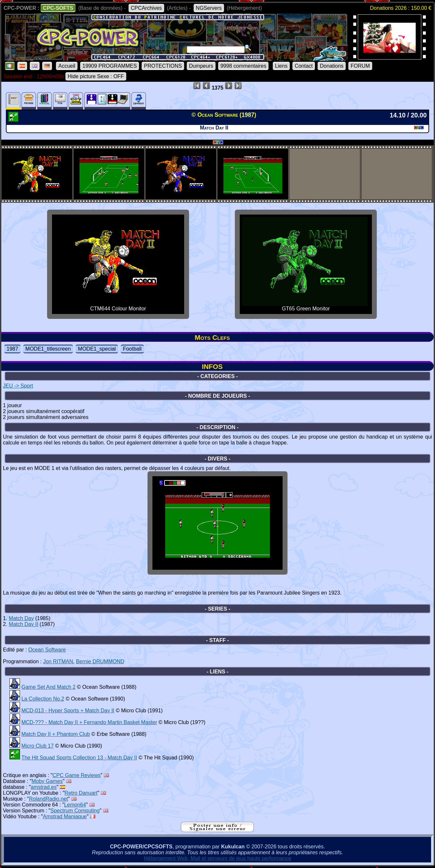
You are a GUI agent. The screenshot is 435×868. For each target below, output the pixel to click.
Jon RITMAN (58, 661)
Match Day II (24, 624)
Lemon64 (75, 805)
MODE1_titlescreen (48, 349)
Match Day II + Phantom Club (55, 734)
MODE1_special (97, 349)
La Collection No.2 (43, 699)
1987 (12, 349)
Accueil (67, 66)
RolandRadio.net (49, 799)
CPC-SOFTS (58, 8)
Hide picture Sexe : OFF (96, 76)
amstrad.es (44, 787)
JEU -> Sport (18, 386)
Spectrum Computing (75, 811)
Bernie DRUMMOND (100, 661)
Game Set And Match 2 (48, 687)
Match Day (21, 618)
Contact (304, 66)
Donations (332, 66)
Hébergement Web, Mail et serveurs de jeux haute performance (218, 858)
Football (132, 349)
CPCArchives (146, 8)
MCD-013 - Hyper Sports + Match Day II (68, 711)
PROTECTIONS (163, 66)
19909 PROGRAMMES (110, 66)
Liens (281, 66)
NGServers (209, 8)
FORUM (360, 66)
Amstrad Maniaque (65, 816)
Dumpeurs (201, 66)
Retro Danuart (81, 793)
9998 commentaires (244, 66)
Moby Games (47, 781)
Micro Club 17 (37, 746)
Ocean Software (47, 650)
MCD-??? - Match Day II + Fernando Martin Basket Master (89, 722)
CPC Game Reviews (77, 775)
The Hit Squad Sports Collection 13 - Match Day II (79, 758)
